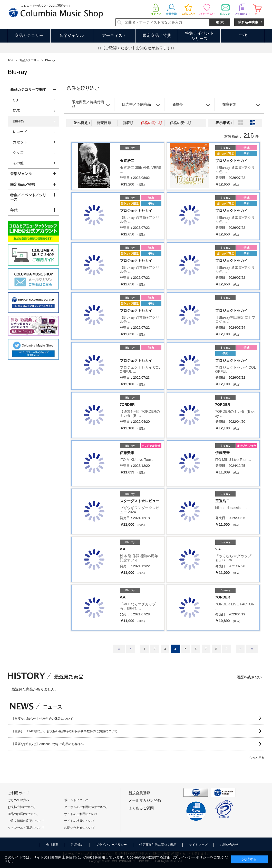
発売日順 (104, 123)
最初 (119, 649)
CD (15, 100)
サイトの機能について (80, 821)
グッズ (18, 152)
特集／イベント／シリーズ (28, 197)
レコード (20, 132)
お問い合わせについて (80, 828)
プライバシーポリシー (111, 845)
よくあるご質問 (141, 808)
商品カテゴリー (29, 35)
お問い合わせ (229, 845)
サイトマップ (198, 845)
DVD (17, 111)
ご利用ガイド (18, 793)
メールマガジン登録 (145, 800)
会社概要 (52, 845)
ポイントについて (76, 800)
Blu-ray (18, 121)
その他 (18, 163)
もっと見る (257, 758)
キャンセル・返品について (26, 828)
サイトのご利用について (81, 814)
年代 (243, 35)
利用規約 (77, 845)
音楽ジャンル (72, 35)
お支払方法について (22, 807)
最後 (252, 649)
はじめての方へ (18, 800)
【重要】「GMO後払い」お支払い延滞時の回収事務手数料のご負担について (65, 731)
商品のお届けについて (23, 814)
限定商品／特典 (157, 35)
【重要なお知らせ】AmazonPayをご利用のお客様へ (48, 744)
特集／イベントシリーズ (199, 36)
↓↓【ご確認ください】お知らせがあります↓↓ (136, 48)
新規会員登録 (139, 793)
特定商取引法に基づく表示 (158, 845)
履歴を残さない (249, 677)
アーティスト (114, 35)
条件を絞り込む (83, 88)
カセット (20, 142)
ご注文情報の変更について (26, 821)
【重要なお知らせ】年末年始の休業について (42, 719)
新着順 (128, 123)
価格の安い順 (181, 123)
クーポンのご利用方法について (86, 807)
